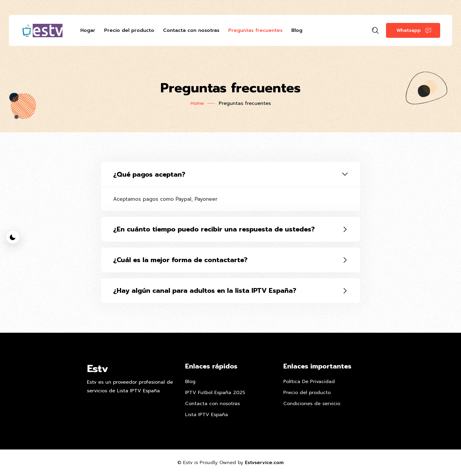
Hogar (88, 30)
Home (197, 103)
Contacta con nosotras (191, 30)
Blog (297, 30)
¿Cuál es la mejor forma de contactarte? (180, 260)
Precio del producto (129, 30)
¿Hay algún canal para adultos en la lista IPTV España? (205, 291)
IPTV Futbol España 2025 (215, 393)
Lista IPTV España (207, 415)
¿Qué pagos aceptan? (149, 174)
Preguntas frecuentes (255, 30)
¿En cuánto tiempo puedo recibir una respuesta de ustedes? (214, 229)
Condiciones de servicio (312, 404)
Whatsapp (414, 31)
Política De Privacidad (309, 382)
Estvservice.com (264, 463)
